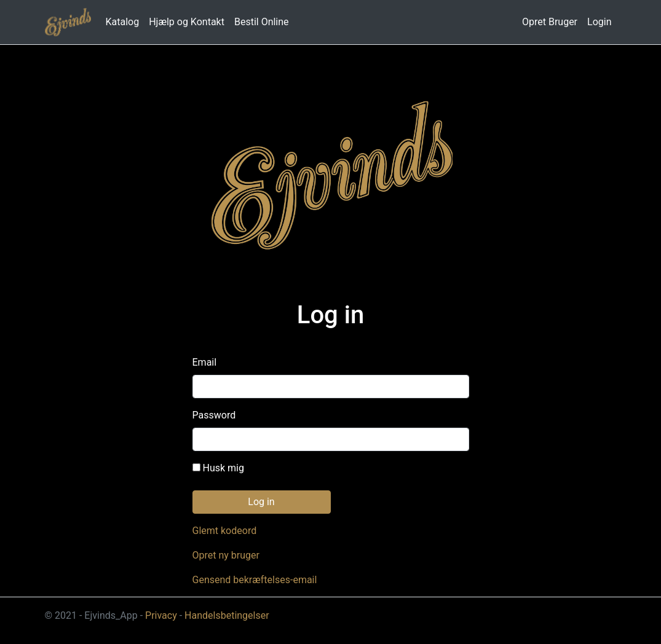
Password (214, 415)
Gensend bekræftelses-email (255, 580)
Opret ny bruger (226, 555)
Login (599, 22)
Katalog (123, 22)
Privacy (161, 615)
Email (205, 362)
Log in (261, 502)
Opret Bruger (550, 22)
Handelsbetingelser (227, 615)
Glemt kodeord (225, 531)
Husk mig (218, 468)
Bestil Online (262, 22)
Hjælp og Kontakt (187, 22)
